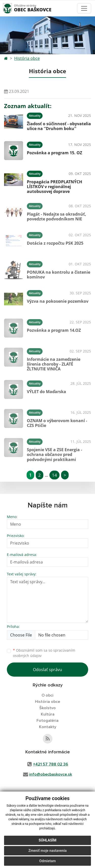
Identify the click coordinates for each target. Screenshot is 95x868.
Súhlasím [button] (48, 840)
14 (54, 475)
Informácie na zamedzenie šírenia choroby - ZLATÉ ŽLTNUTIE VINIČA (54, 364)
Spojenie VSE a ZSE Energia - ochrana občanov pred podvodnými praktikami (54, 454)
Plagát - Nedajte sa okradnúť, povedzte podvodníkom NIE (56, 216)
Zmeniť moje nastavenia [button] (48, 851)
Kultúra (48, 714)
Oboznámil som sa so (44, 653)
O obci (48, 695)
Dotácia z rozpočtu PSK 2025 (55, 243)
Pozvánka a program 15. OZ (54, 153)
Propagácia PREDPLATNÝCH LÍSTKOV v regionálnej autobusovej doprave (54, 187)
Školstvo (48, 708)
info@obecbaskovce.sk (51, 774)
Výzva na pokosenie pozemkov (58, 301)
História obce (27, 58)
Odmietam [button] (48, 861)
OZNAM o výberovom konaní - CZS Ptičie (57, 423)
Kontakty (48, 727)
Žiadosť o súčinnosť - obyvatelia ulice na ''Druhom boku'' (59, 126)
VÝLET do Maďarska (46, 392)
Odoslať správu (48, 670)
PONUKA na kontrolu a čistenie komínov (59, 275)
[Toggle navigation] (84, 8)
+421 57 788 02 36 (51, 764)
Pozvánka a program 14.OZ (54, 330)
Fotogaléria (48, 721)
